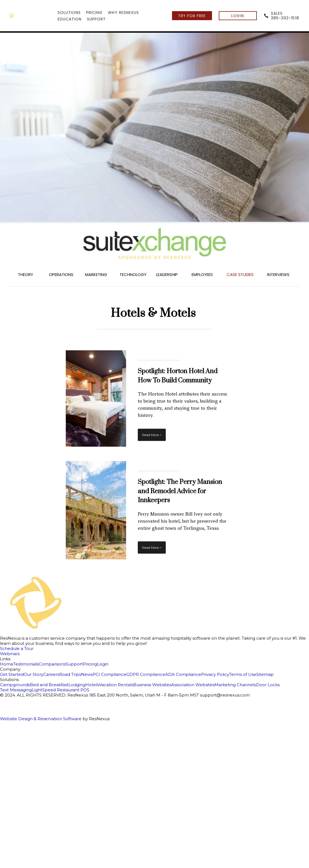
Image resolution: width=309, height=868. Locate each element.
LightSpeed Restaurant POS (61, 690)
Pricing (90, 664)
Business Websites (152, 685)
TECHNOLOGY (133, 274)
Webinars (10, 654)
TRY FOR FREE (192, 16)
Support (74, 664)
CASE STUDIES (240, 274)
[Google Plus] (154, 711)
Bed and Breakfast (49, 685)
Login (103, 664)
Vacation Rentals (116, 685)
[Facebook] (154, 702)
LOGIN (238, 16)
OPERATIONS (61, 274)
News (87, 674)
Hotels (92, 685)
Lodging (77, 685)
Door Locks (268, 685)
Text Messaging (16, 690)
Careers (51, 674)
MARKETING (96, 274)
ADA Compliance (183, 674)
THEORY (26, 274)
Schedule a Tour (17, 648)
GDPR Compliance (146, 674)
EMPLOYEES (202, 274)
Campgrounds (15, 685)
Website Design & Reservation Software (41, 719)
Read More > (152, 435)
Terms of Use (243, 674)
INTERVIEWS (278, 274)
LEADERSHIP (167, 274)
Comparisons (52, 664)
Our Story (33, 674)
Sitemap (265, 674)
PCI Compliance (110, 674)
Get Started (12, 674)
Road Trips (70, 674)
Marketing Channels (235, 685)
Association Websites (193, 685)
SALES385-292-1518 (285, 16)
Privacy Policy (215, 674)
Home (7, 664)
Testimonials (26, 664)
